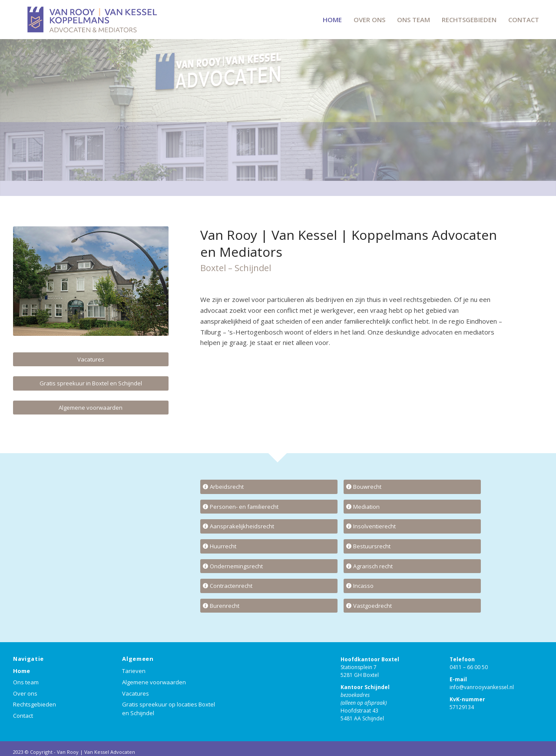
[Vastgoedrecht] (412, 606)
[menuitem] (332, 20)
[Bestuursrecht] (412, 546)
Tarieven (134, 671)
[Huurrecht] (269, 546)
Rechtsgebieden (35, 704)
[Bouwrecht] (412, 487)
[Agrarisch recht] (412, 566)
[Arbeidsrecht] (269, 487)
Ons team (26, 682)
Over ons (25, 693)
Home (22, 671)
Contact (23, 716)
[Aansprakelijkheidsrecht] (269, 526)
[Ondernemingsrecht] (269, 566)
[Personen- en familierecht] (269, 507)
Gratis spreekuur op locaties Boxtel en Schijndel (169, 709)
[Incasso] (412, 586)
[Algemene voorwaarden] (91, 408)
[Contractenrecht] (269, 586)
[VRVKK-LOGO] (91, 20)
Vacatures (136, 693)
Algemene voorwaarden (154, 682)
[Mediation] (412, 507)
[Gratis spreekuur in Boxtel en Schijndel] (91, 383)
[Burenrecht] (269, 606)
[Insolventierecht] (412, 526)
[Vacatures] (91, 360)
